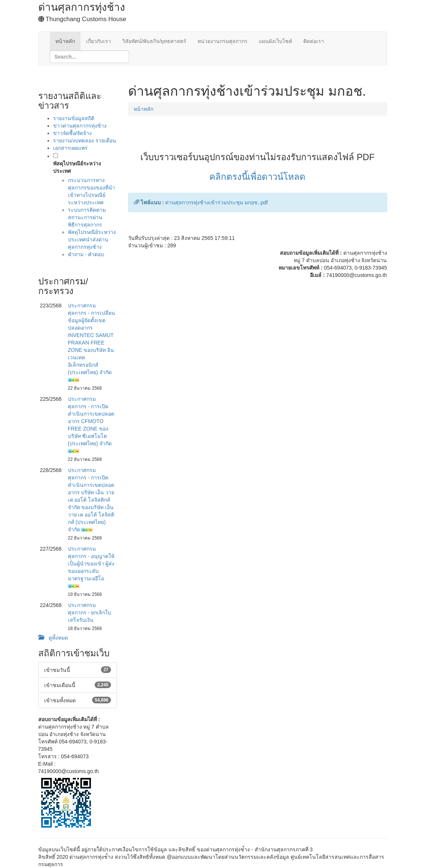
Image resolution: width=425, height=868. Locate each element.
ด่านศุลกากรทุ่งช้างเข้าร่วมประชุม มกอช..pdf (216, 202)
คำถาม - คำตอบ (86, 254)
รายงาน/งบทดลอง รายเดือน (85, 141)
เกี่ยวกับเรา (99, 41)
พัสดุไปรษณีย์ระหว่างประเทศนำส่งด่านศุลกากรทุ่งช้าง (92, 240)
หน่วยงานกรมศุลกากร (223, 41)
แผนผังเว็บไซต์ (275, 41)
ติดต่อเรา (314, 41)
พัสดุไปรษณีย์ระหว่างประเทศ (77, 167)
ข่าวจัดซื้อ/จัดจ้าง (73, 133)
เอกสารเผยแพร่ (70, 148)
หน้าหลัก (65, 41)
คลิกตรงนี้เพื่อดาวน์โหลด (257, 177)
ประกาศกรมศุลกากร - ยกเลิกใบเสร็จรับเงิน (89, 613)
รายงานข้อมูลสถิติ (74, 118)
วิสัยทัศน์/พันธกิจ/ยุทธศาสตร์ (154, 41)
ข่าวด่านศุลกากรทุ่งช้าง (80, 126)
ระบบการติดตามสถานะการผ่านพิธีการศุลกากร (87, 217)
